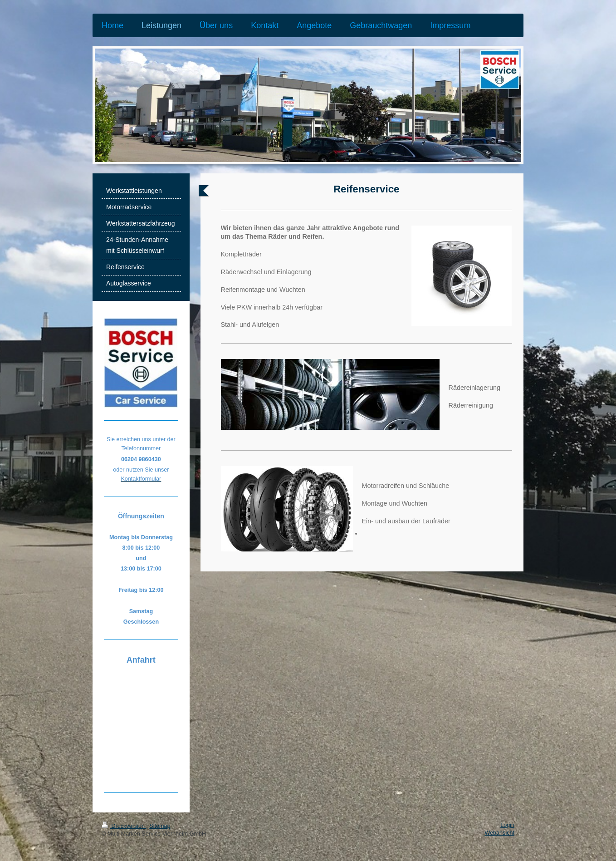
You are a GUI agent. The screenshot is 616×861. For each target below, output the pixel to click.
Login (507, 825)
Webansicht (499, 833)
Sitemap (160, 826)
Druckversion (124, 826)
